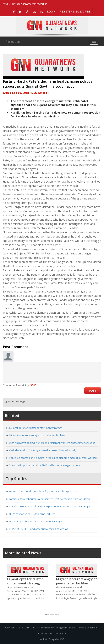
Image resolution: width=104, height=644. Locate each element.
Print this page (15, 401)
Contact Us (60, 633)
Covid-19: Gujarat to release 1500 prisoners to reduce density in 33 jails (50, 506)
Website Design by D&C (52, 639)
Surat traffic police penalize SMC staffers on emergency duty (44, 465)
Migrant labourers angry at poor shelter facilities (37, 435)
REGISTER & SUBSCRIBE (75, 11)
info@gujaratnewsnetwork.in (30, 4)
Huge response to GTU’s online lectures (32, 514)
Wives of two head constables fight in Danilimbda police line (44, 491)
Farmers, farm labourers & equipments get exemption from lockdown (49, 499)
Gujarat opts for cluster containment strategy (35, 428)
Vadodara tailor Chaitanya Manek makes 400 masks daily (43, 450)
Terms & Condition (87, 628)
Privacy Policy (45, 633)
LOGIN (51, 11)
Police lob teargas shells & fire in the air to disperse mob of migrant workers (53, 458)
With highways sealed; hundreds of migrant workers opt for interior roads (52, 443)
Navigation (13, 41)
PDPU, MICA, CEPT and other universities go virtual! (38, 529)
